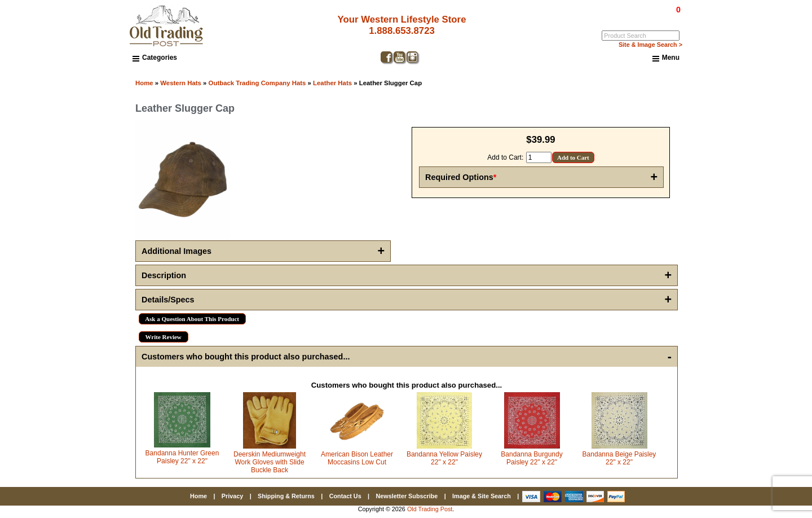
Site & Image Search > (650, 45)
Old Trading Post (430, 509)
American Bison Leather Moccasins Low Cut (357, 458)
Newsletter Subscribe (407, 496)
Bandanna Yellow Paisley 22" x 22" (444, 458)
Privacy (232, 496)
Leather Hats (332, 83)
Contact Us (345, 496)
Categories (155, 58)
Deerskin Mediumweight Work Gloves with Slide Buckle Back (270, 462)
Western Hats (181, 83)
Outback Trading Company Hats (257, 83)
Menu (666, 58)
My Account (665, 17)
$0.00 (652, 10)
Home (144, 83)
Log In (632, 17)
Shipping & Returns (286, 496)
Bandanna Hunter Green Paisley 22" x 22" (182, 457)
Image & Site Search (482, 496)
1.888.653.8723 (398, 31)
